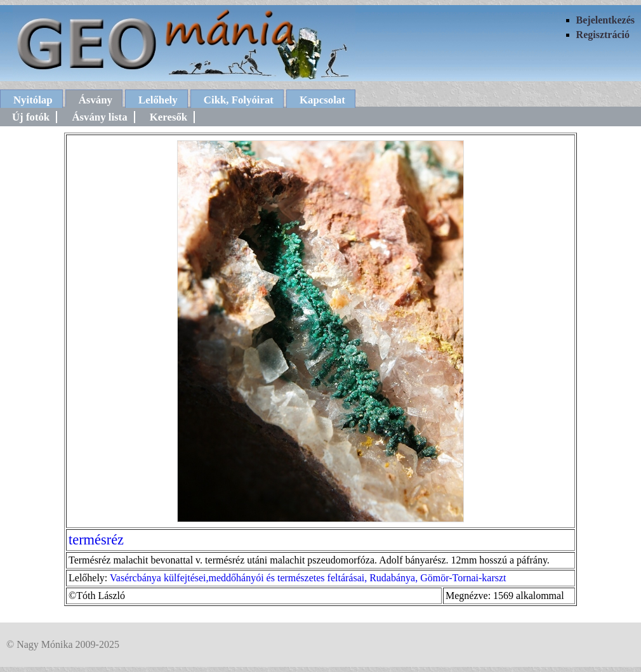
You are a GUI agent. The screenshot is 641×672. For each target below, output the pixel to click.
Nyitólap (33, 100)
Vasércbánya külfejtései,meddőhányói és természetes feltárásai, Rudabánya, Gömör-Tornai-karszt (308, 578)
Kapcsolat (322, 100)
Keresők (169, 117)
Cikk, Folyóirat (239, 100)
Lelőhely (158, 100)
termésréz (96, 540)
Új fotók (31, 117)
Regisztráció (603, 35)
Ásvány (96, 100)
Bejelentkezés (605, 20)
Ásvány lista (99, 117)
